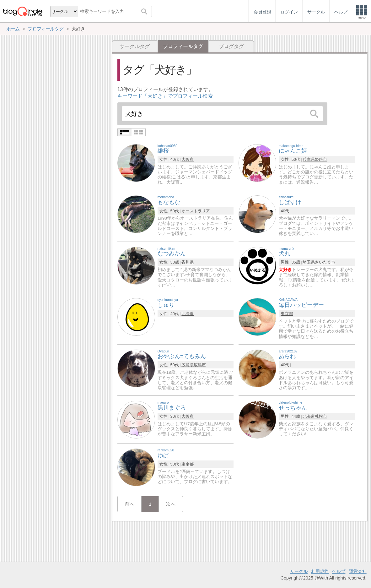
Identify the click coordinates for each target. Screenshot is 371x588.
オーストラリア (196, 211)
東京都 (287, 314)
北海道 (188, 314)
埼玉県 (309, 262)
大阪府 (188, 159)
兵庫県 (309, 159)
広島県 (188, 365)
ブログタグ (231, 46)
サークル (299, 571)
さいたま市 (325, 262)
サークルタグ (135, 46)
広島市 (200, 365)
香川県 (188, 262)
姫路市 (321, 159)
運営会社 (358, 571)
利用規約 (320, 571)
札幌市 (321, 416)
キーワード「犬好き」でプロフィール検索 (165, 96)
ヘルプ (339, 571)
